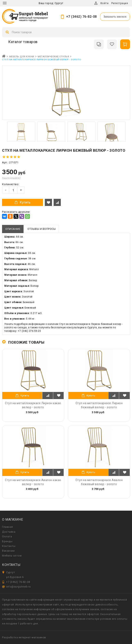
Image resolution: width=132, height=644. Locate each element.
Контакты (9, 546)
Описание (13, 229)
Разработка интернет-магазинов (24, 637)
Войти (105, 3)
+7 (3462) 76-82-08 (81, 17)
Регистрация (120, 3)
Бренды (7, 541)
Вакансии (8, 551)
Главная (7, 527)
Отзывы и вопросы (42, 229)
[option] (21, 132)
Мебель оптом (12, 556)
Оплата (7, 536)
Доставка (9, 532)
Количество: (11, 184)
